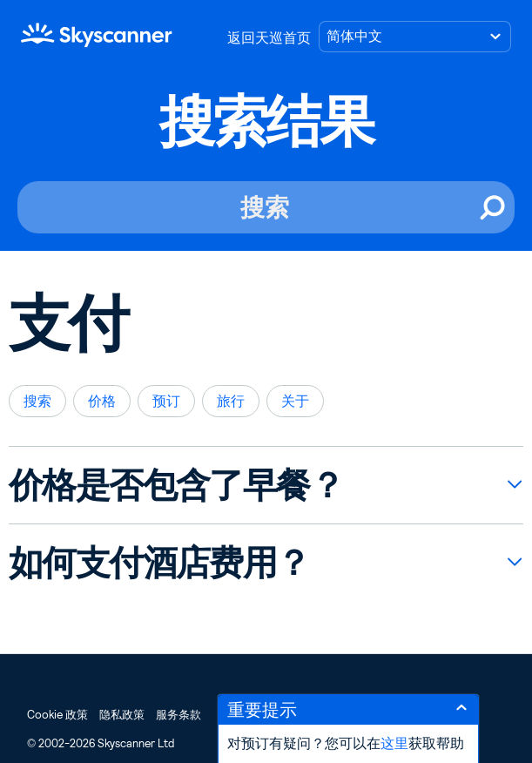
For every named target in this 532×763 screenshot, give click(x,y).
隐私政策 (122, 715)
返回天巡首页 (269, 38)
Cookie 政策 (57, 715)
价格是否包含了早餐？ (176, 485)
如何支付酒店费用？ (159, 563)
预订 (166, 401)
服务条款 (178, 715)
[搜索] (266, 207)
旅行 (231, 401)
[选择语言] (415, 37)
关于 (295, 401)
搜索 (37, 401)
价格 (102, 401)
